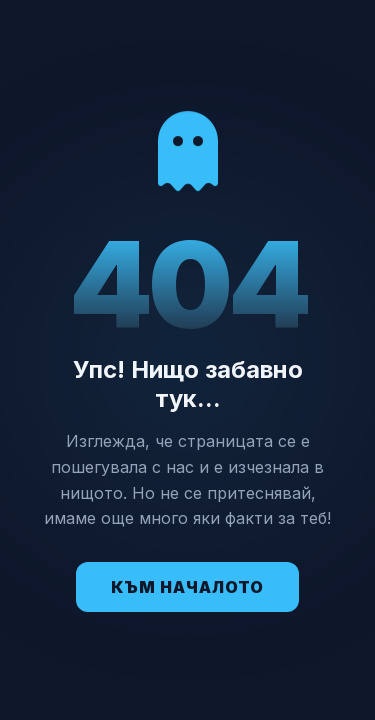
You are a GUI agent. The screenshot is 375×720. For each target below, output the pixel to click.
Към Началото (187, 587)
